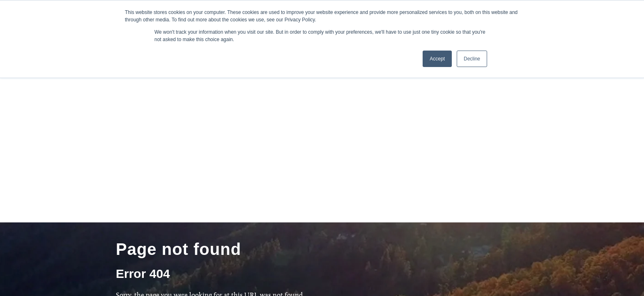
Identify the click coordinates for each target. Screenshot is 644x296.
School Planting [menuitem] (204, 217)
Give (446, 220)
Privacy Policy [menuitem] (297, 251)
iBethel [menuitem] (194, 228)
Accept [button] (437, 59)
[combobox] (219, 156)
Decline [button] (472, 59)
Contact (503, 220)
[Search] (133, 171)
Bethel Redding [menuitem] (204, 240)
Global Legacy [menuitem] (297, 217)
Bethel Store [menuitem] (295, 240)
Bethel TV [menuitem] (292, 228)
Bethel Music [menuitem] (201, 251)
